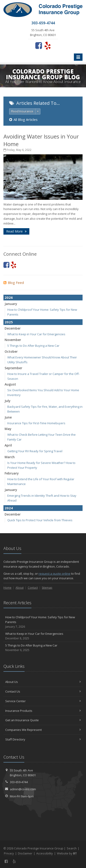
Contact (33, 588)
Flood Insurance (22, 111)
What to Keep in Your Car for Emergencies (36, 334)
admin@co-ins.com (23, 789)
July (8, 401)
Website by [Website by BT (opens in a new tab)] (67, 853)
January (11, 304)
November (13, 340)
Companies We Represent (43, 730)
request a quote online (54, 574)
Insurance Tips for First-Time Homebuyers (36, 423)
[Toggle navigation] (78, 57)
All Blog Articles (23, 119)
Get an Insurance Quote (43, 720)
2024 (9, 508)
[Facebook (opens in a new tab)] (39, 45)
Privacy (9, 853)
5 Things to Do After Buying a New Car (33, 346)
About (20, 588)
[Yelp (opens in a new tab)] (48, 45)
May (8, 429)
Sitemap (47, 588)
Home (7, 588)
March (10, 457)
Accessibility (45, 853)
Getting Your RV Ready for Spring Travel (35, 451)
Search (72, 848)
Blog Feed (14, 283)
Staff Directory (43, 739)
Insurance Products (43, 711)
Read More (16, 231)
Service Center (43, 701)
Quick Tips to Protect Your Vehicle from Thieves (40, 520)
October (11, 351)
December (13, 328)
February (12, 473)
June (8, 417)
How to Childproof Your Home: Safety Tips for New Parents (43, 622)
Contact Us (43, 691)
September (13, 368)
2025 (9, 322)
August (10, 384)
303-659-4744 (19, 782)
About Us (43, 682)
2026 (9, 297)
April (8, 445)
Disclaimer (25, 853)
